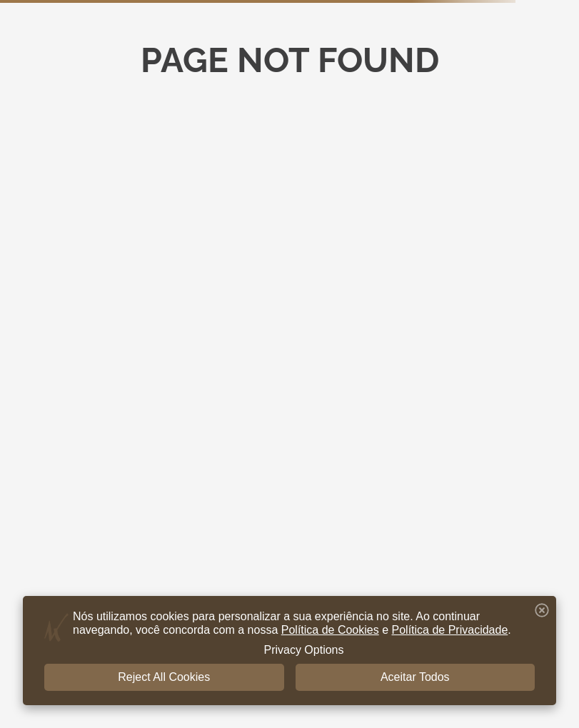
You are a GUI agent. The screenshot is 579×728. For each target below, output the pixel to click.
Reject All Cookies (164, 677)
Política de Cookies (330, 630)
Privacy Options (303, 650)
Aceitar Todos (415, 677)
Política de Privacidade (450, 630)
